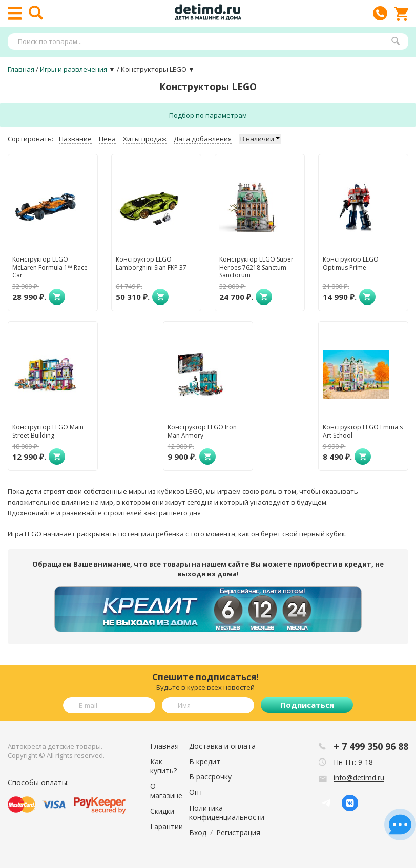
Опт (196, 792)
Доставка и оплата (222, 746)
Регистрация (238, 832)
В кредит (205, 761)
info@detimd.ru (359, 778)
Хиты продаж (145, 139)
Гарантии (167, 826)
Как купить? (163, 766)
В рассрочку (210, 777)
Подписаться (307, 705)
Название (75, 139)
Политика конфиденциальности (227, 812)
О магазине (166, 790)
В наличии (260, 139)
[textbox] (203, 41)
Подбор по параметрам (208, 115)
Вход (198, 832)
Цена (107, 139)
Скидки (162, 811)
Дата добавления (203, 139)
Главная (164, 746)
